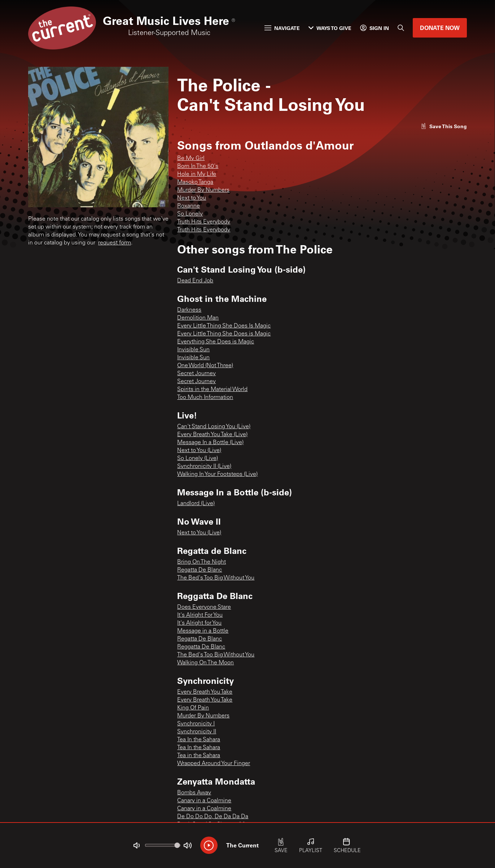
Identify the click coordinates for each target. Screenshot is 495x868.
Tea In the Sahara (199, 740)
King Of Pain (193, 708)
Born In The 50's (198, 166)
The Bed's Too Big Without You (216, 578)
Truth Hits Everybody (204, 222)
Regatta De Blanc (200, 570)
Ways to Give (330, 28)
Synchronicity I (196, 724)
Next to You (192, 198)
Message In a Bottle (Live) (210, 443)
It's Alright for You (199, 623)
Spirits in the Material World (212, 390)
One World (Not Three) (205, 366)
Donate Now (440, 28)
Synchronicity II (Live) (204, 466)
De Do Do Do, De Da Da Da (213, 817)
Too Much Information (205, 398)
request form (115, 243)
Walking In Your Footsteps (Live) (217, 474)
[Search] (401, 28)
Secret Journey (196, 374)
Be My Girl (191, 159)
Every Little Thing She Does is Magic (224, 334)
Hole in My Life (197, 174)
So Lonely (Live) (198, 459)
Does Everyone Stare (204, 607)
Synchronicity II (197, 732)
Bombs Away (194, 793)
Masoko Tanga (195, 182)
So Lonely (190, 214)
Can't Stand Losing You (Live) (214, 427)
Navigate (282, 28)
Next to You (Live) (199, 451)
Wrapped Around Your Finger (214, 764)
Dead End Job (195, 281)
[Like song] (444, 126)
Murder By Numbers (203, 190)
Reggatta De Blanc (201, 647)
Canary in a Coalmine (204, 801)
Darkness (189, 310)
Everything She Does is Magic (216, 342)
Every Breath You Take (205, 692)
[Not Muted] (136, 846)
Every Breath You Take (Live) (212, 435)
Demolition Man (198, 318)
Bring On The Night (201, 562)
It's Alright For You (200, 615)
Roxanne (189, 206)
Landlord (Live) (196, 504)
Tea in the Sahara (199, 756)
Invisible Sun (193, 350)
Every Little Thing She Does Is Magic (224, 326)
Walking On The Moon (205, 663)
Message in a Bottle (203, 631)
